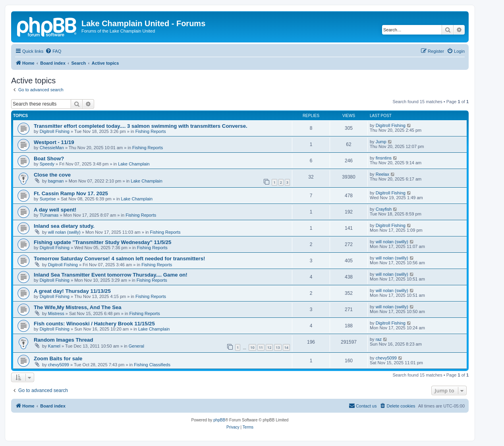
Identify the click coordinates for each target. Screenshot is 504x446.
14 (286, 347)
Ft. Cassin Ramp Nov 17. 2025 (71, 193)
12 (269, 347)
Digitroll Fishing (55, 131)
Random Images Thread (64, 340)
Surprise (48, 199)
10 (252, 347)
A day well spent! (55, 210)
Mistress (56, 313)
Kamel (54, 346)
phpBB (219, 420)
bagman (56, 181)
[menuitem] (53, 51)
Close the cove (52, 175)
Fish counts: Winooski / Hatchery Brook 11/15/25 (94, 324)
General (136, 346)
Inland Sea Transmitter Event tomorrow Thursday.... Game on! (111, 275)
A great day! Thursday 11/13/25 (72, 291)
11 (261, 347)
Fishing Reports (151, 131)
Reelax (382, 174)
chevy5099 (59, 365)
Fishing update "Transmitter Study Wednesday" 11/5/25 (102, 242)
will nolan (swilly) (64, 232)
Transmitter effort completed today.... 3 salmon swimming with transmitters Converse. (141, 126)
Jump (381, 142)
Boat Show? (49, 159)
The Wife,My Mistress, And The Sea (78, 307)
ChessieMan (52, 148)
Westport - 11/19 (54, 142)
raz (379, 339)
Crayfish (384, 209)
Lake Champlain (134, 164)
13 (278, 347)
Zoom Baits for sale (58, 359)
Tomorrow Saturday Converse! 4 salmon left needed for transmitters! (119, 259)
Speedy (47, 164)
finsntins (384, 158)
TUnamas (49, 215)
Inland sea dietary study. (64, 226)
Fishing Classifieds (152, 365)
